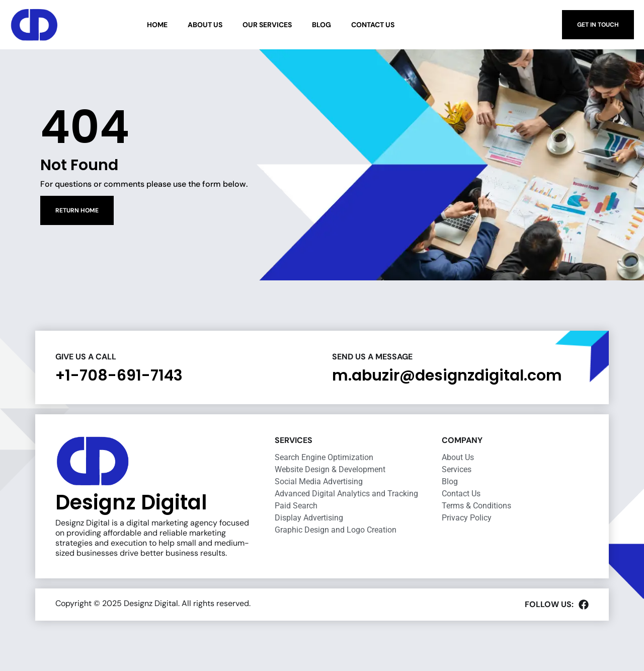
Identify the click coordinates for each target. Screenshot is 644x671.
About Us (205, 25)
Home (157, 25)
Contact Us (373, 25)
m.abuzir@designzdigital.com (447, 376)
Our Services (267, 25)
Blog (321, 25)
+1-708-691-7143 (119, 376)
